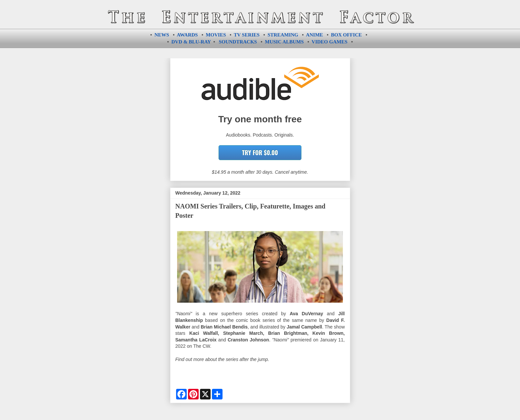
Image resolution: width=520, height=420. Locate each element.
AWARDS (187, 35)
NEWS (162, 35)
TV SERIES (247, 35)
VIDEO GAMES (330, 42)
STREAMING (283, 35)
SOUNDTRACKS (238, 42)
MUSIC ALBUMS (284, 42)
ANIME (314, 35)
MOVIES (216, 35)
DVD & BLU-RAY (191, 42)
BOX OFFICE (346, 35)
